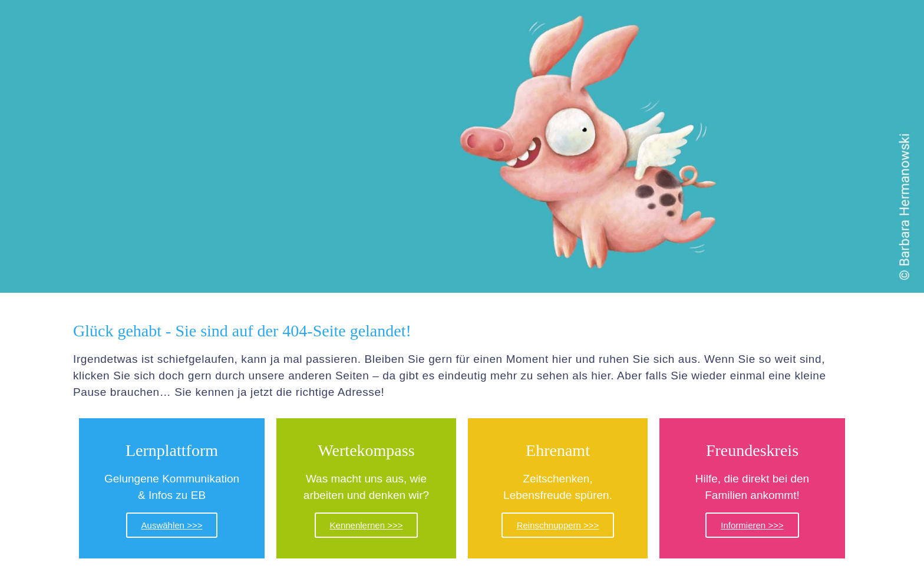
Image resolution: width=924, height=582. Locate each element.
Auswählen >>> (172, 525)
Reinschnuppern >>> (558, 525)
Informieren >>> (752, 525)
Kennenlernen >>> (367, 525)
